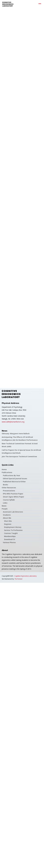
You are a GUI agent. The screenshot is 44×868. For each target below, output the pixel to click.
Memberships (10, 536)
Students (7, 515)
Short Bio (8, 521)
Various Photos (9, 542)
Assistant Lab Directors (13, 512)
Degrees (8, 524)
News (4, 506)
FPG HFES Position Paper (13, 494)
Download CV (10, 539)
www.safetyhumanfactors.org (13, 422)
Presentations (9, 491)
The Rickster (19, 579)
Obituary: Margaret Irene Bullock (16, 434)
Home (4, 469)
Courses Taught (11, 533)
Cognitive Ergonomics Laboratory (25, 576)
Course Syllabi (9, 500)
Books (6, 485)
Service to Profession (13, 530)
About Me (7, 518)
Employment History (13, 527)
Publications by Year (11, 475)
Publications (7, 472)
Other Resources (9, 488)
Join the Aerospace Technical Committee (19, 456)
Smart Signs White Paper (13, 497)
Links (5, 503)
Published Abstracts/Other (14, 482)
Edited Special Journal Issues (15, 479)
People (5, 509)
